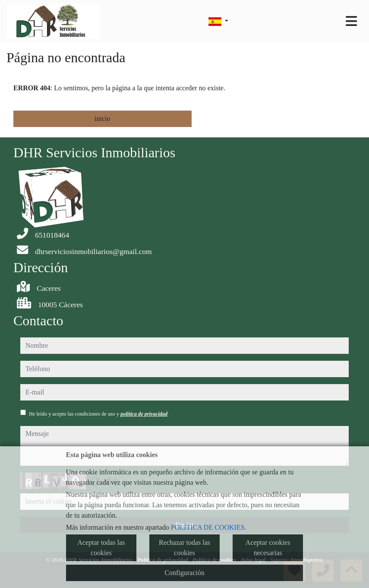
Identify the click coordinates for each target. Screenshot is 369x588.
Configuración (184, 573)
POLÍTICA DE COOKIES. (209, 527)
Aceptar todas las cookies (101, 548)
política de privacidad (144, 414)
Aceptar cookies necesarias (268, 548)
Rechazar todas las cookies (184, 548)
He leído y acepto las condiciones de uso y (98, 414)
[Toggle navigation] (351, 21)
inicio (102, 119)
